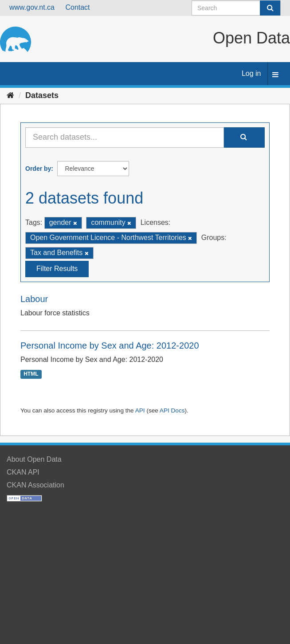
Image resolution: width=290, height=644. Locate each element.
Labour (34, 299)
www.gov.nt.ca (32, 7)
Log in (251, 73)
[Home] (10, 95)
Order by (38, 169)
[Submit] (270, 8)
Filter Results (57, 269)
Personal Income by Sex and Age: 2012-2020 (110, 346)
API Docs (172, 410)
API (140, 410)
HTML (31, 374)
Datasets (42, 95)
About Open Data (34, 459)
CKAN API (23, 472)
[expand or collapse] (275, 75)
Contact (77, 7)
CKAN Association (35, 485)
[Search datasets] (236, 8)
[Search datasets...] (125, 137)
